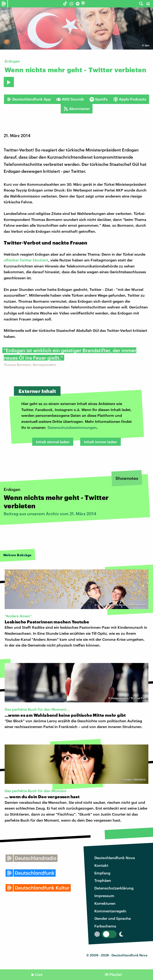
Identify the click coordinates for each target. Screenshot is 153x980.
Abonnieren (77, 109)
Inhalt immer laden (100, 442)
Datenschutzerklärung (114, 888)
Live (39, 974)
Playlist (116, 974)
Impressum (104, 896)
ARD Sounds (70, 99)
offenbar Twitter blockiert (26, 260)
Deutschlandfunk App (29, 99)
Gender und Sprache (113, 918)
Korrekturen (105, 903)
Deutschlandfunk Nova (115, 858)
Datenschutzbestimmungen (72, 427)
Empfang (102, 873)
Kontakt (101, 865)
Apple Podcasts (130, 99)
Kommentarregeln (110, 911)
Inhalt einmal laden (53, 442)
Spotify (99, 99)
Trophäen (103, 880)
